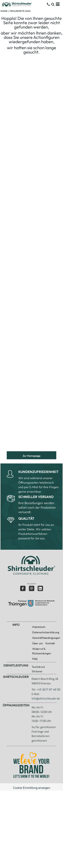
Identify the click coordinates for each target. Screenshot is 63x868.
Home (4, 11)
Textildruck (38, 667)
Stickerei (37, 671)
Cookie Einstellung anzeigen (32, 788)
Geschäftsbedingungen (46, 638)
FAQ (35, 659)
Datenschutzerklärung (46, 632)
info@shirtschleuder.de (46, 699)
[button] (31, 565)
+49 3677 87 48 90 (48, 690)
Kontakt (50, 643)
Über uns (38, 643)
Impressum (39, 627)
